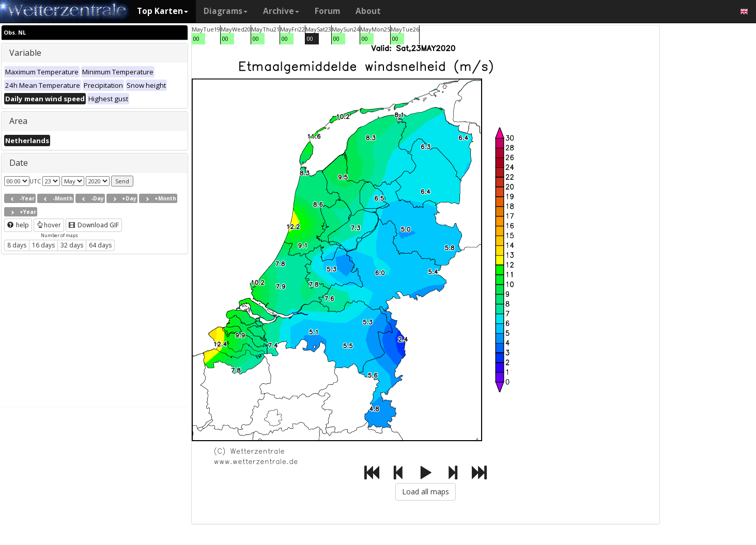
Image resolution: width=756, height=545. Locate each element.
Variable (25, 53)
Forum (327, 11)
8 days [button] (17, 245)
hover (49, 225)
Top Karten (163, 11)
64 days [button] (100, 245)
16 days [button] (43, 245)
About (368, 11)
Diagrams (226, 11)
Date (19, 163)
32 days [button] (72, 245)
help (18, 225)
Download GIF (94, 225)
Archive (281, 11)
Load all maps (426, 492)
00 (196, 38)
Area (18, 121)
